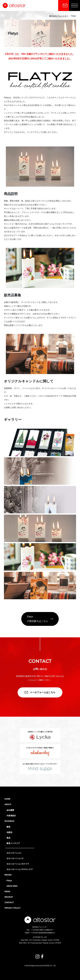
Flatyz (9, 881)
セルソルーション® (15, 858)
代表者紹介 (11, 816)
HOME (7, 799)
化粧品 (9, 832)
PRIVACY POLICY (12, 908)
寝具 (8, 827)
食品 (8, 838)
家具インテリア (13, 843)
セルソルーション (14, 853)
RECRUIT (9, 897)
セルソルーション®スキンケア (20, 869)
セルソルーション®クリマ (18, 864)
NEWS (7, 891)
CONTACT (9, 902)
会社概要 (10, 810)
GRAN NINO (12, 886)
